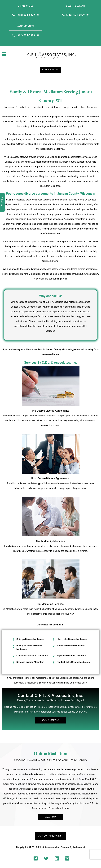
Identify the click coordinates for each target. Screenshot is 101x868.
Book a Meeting (50, 70)
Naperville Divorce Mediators (71, 656)
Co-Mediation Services (50, 604)
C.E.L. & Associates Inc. (48, 847)
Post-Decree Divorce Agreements (50, 478)
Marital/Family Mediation (51, 541)
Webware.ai (79, 847)
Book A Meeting (50, 720)
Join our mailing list (50, 836)
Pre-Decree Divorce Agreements (50, 411)
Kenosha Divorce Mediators (30, 662)
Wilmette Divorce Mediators (70, 646)
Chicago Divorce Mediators (30, 639)
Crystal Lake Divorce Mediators (32, 656)
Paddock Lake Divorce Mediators (73, 662)
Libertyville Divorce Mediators (72, 639)
